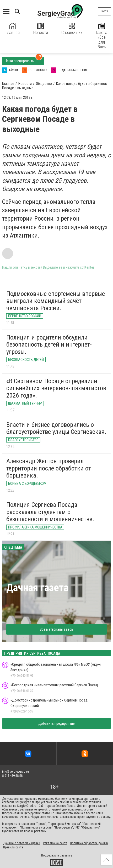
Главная (13, 29)
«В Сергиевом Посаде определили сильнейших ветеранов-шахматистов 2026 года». (56, 388)
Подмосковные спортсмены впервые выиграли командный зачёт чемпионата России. (56, 301)
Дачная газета (37, 588)
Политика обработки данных (89, 843)
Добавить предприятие (56, 723)
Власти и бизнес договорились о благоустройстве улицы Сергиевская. (56, 428)
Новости (41, 29)
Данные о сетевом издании (22, 843)
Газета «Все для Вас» (102, 36)
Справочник (72, 29)
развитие (66, 855)
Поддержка (49, 855)
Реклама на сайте (55, 843)
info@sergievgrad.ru (15, 772)
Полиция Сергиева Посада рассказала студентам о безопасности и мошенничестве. (50, 512)
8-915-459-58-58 (12, 776)
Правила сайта (13, 847)
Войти (104, 11)
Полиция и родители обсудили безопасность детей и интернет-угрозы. (49, 345)
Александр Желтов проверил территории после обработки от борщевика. (49, 468)
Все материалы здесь (56, 629)
